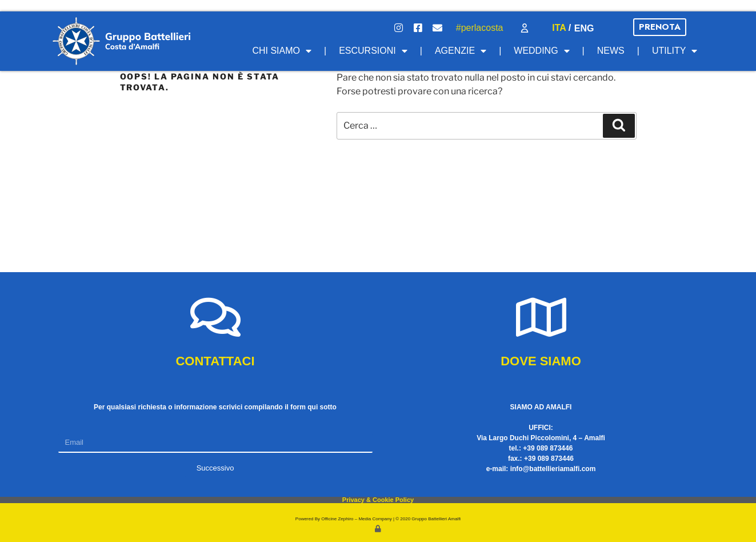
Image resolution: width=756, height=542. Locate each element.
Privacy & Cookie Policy (378, 500)
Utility (675, 51)
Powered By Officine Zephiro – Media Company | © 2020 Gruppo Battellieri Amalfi (378, 519)
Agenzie (461, 51)
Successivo (215, 468)
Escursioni (373, 51)
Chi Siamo (282, 51)
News (611, 51)
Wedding (541, 51)
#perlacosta (480, 28)
